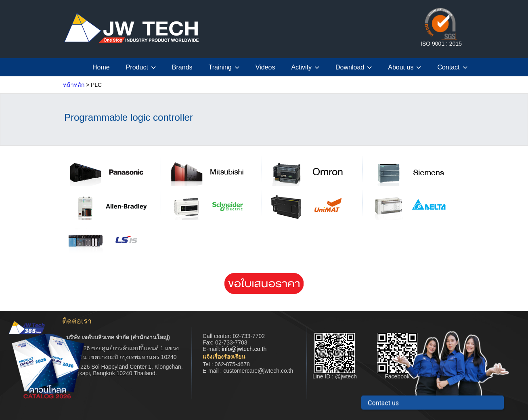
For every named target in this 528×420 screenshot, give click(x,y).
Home (101, 67)
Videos (265, 67)
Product (141, 67)
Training (224, 67)
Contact (452, 67)
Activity (305, 67)
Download (354, 67)
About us (404, 67)
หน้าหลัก (74, 85)
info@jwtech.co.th (244, 349)
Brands (182, 67)
